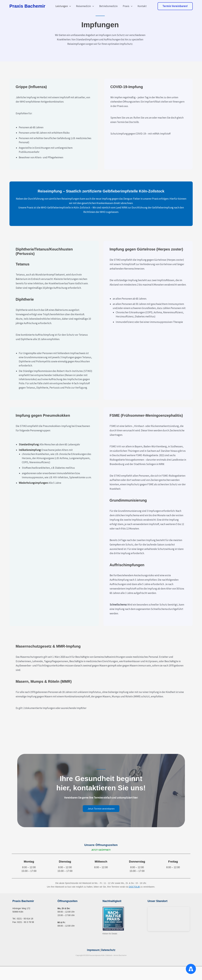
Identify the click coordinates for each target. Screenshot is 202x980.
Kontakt (142, 6)
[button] (69, 6)
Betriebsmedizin (108, 6)
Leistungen (63, 6)
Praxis (128, 6)
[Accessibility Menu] (191, 969)
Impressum (93, 950)
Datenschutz (108, 950)
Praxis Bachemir (27, 6)
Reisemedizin (85, 6)
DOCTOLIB (134, 887)
